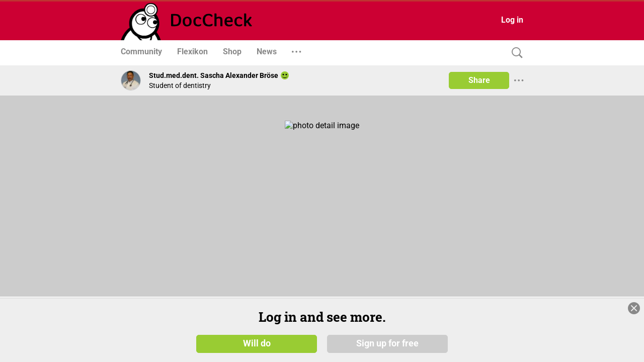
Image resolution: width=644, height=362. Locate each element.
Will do (257, 343)
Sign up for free (387, 343)
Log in (512, 20)
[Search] (515, 53)
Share (479, 80)
